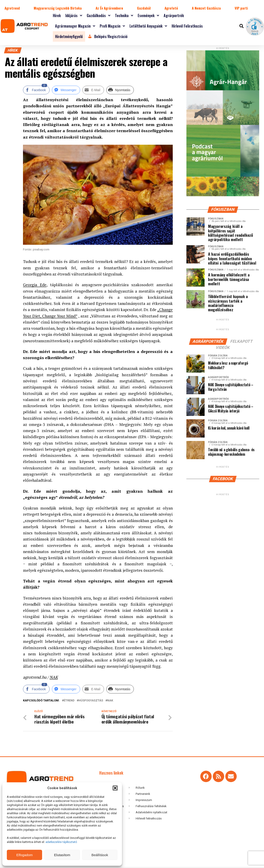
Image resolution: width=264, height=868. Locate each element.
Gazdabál (144, 8)
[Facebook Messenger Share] (66, 90)
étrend (69, 701)
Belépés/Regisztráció (107, 36)
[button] (115, 788)
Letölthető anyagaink (148, 26)
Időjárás (74, 15)
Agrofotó (171, 8)
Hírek (57, 15)
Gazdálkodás (99, 15)
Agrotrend (12, 8)
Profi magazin (112, 26)
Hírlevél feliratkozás (187, 26)
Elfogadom (25, 855)
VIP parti (241, 8)
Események (148, 15)
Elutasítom (62, 855)
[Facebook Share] (36, 90)
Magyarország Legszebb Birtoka (58, 8)
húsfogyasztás (91, 701)
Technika (124, 15)
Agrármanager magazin (75, 26)
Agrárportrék (174, 15)
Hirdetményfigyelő (69, 36)
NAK (54, 677)
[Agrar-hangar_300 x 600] (223, 195)
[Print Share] (120, 90)
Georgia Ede (35, 285)
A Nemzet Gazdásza (206, 8)
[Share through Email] (93, 90)
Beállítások (100, 855)
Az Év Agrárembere (109, 8)
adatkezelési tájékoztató (62, 842)
